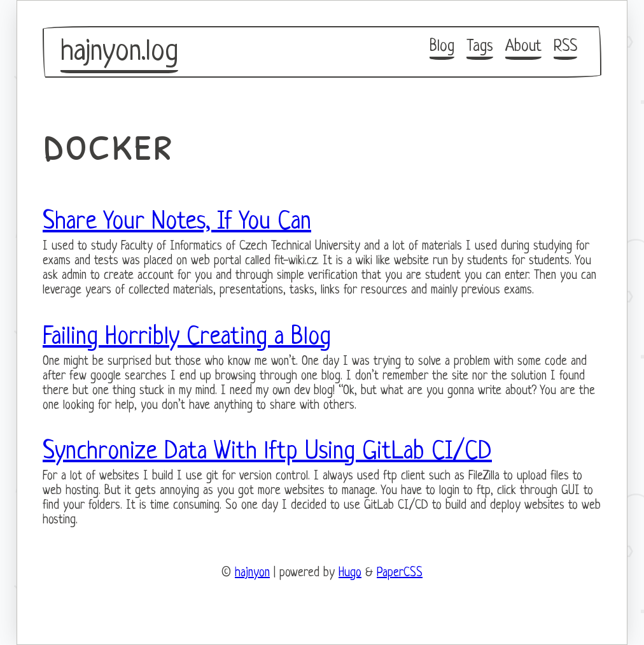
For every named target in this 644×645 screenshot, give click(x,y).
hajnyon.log (119, 53)
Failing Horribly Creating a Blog (187, 337)
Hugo (350, 573)
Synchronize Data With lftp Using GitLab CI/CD (267, 452)
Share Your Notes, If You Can (177, 222)
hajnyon (252, 573)
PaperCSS (400, 573)
